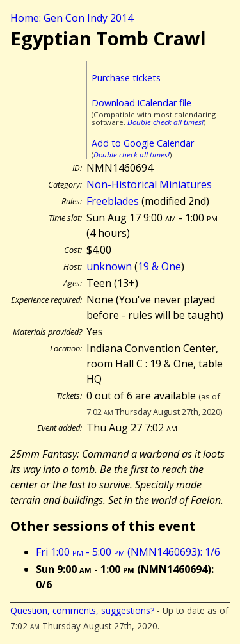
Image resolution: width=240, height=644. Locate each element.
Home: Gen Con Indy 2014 (72, 18)
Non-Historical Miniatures (149, 184)
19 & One (159, 266)
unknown (109, 266)
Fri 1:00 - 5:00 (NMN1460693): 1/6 (128, 552)
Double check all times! (165, 122)
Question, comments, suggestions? (82, 610)
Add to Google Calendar (143, 143)
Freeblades (113, 201)
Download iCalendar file (141, 103)
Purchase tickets (126, 78)
